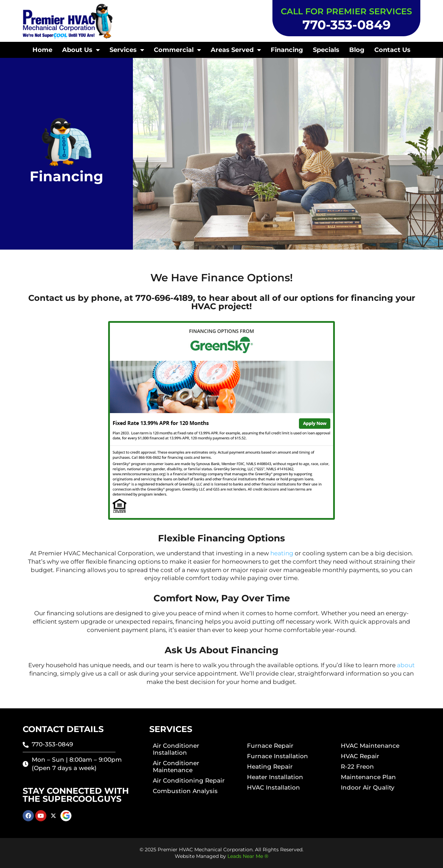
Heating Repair (270, 767)
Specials (326, 50)
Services (127, 50)
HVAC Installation (273, 787)
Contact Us (392, 50)
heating (282, 553)
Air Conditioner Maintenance (176, 767)
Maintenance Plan (368, 777)
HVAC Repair (360, 756)
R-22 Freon (357, 767)
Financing (287, 50)
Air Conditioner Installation (176, 749)
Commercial (177, 50)
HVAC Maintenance (370, 746)
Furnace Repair (270, 746)
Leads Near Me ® (248, 856)
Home (42, 50)
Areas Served (236, 50)
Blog (357, 50)
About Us (81, 50)
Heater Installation (275, 777)
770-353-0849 (347, 25)
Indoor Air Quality (368, 787)
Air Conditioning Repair (189, 781)
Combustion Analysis (185, 791)
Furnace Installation (277, 756)
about (406, 665)
